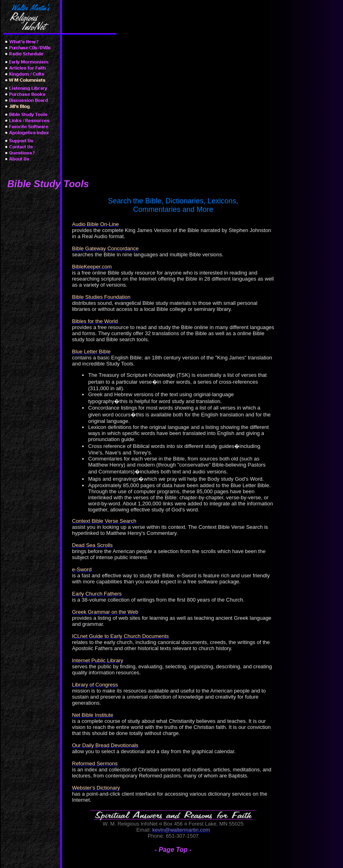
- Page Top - (173, 850)
